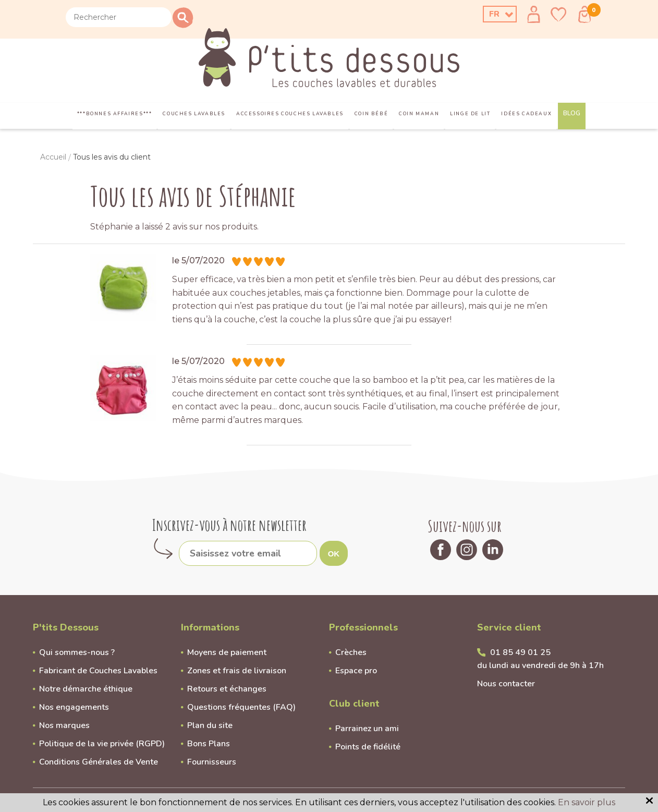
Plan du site (210, 725)
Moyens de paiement (227, 652)
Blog (572, 113)
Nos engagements (74, 707)
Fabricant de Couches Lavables (98, 671)
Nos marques (64, 725)
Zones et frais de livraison (237, 671)
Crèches (351, 652)
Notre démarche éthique (86, 689)
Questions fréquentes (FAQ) (241, 707)
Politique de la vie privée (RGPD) (102, 744)
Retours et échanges (227, 689)
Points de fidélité (368, 747)
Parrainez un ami (367, 729)
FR (494, 14)
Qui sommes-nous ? (77, 652)
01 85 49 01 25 (520, 652)
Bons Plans (209, 744)
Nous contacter (506, 684)
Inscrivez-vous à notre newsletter (229, 525)
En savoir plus (587, 802)
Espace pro (356, 671)
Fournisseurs (212, 762)
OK (334, 554)
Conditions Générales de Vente (99, 762)
